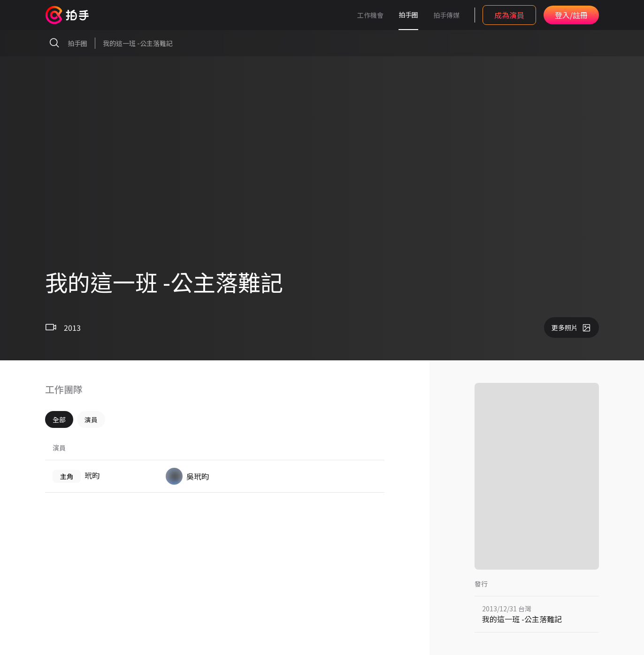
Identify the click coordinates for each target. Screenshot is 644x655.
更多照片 (571, 327)
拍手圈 (408, 15)
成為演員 (509, 15)
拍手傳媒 (446, 15)
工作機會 (370, 15)
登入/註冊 (571, 15)
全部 (59, 419)
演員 (91, 419)
